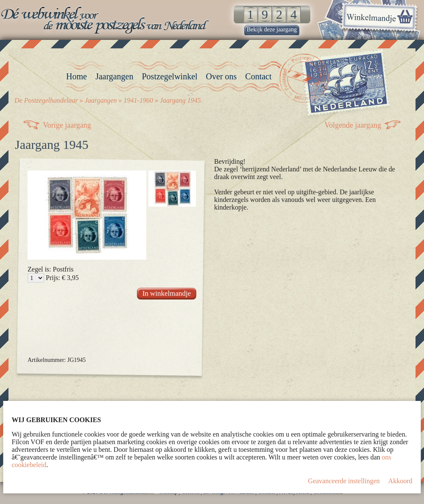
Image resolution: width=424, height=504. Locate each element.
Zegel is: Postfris (50, 269)
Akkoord (400, 481)
